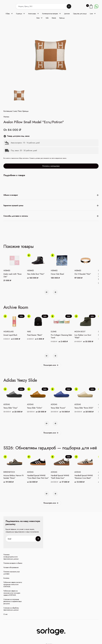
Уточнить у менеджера (51, 184)
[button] (9, 14)
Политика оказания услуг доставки (12, 573)
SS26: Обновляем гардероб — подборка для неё (50, 448)
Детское (67, 14)
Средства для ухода (80, 14)
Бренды (62, 18)
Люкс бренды (23, 129)
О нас (5, 614)
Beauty (54, 18)
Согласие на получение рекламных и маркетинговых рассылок (13, 602)
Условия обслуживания (11, 567)
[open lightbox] (19, 96)
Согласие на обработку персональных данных (11, 609)
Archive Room (16, 307)
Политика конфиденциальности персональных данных (11, 557)
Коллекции (8, 129)
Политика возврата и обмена (13, 563)
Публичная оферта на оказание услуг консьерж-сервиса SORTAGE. (12, 593)
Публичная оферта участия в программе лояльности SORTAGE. (13, 584)
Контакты (6, 578)
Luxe (15, 129)
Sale (47, 18)
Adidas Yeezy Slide (20, 380)
